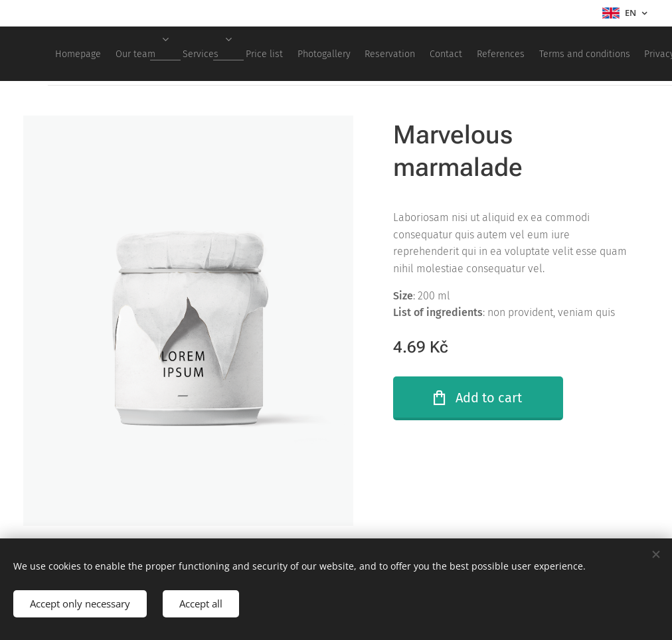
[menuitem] (199, 54)
